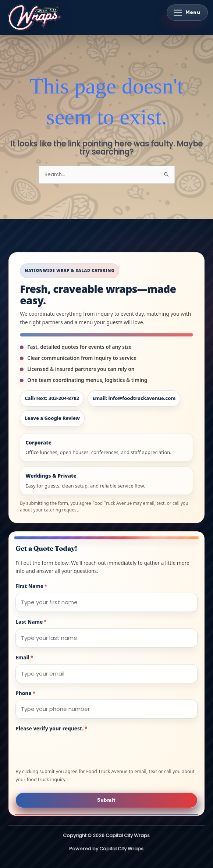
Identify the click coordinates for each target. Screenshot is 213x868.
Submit (106, 800)
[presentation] (71, 750)
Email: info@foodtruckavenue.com (134, 398)
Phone (25, 693)
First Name (31, 586)
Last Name (31, 622)
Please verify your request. (51, 728)
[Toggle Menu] (187, 13)
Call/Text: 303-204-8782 (52, 398)
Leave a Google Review (52, 418)
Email (24, 657)
